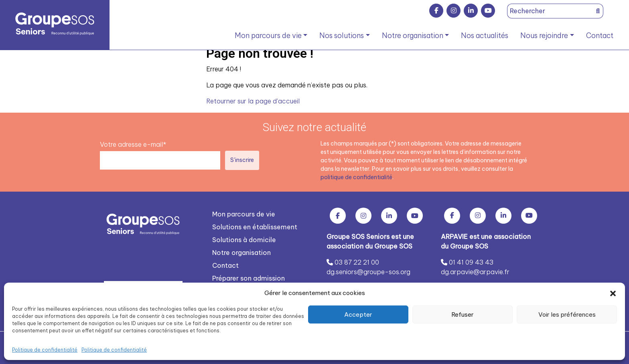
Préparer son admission (249, 278)
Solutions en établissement (255, 226)
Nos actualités (485, 35)
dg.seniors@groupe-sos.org (368, 271)
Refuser (463, 314)
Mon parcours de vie (268, 35)
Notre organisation (413, 35)
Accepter (358, 314)
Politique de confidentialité (45, 350)
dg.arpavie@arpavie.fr (475, 271)
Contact (600, 35)
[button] (613, 293)
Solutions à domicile (244, 239)
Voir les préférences (567, 314)
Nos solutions (342, 35)
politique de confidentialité (356, 177)
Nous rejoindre (544, 35)
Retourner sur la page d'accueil (253, 101)
